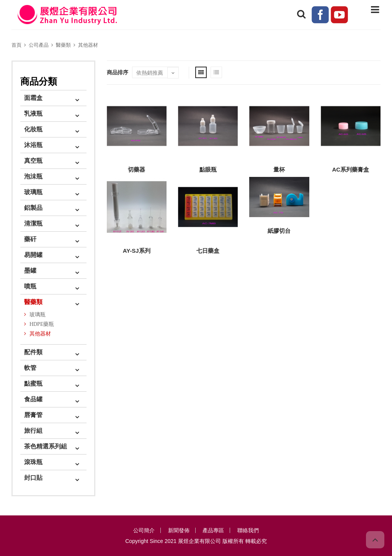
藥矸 (30, 239)
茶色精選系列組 (46, 446)
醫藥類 (63, 45)
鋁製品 (33, 208)
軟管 (30, 368)
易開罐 (33, 255)
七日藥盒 (208, 251)
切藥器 (136, 169)
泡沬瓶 (33, 176)
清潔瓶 (33, 223)
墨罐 (30, 271)
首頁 (16, 45)
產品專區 (213, 530)
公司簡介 (144, 530)
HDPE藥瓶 (42, 324)
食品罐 (33, 399)
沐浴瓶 (33, 145)
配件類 (33, 352)
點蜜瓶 (33, 383)
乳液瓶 (33, 114)
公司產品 (39, 45)
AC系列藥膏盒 (350, 169)
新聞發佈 (179, 530)
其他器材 (88, 45)
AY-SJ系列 (137, 251)
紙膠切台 (279, 231)
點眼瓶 (208, 169)
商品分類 (39, 81)
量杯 (279, 169)
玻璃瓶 (33, 192)
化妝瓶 (33, 129)
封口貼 (33, 478)
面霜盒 (33, 98)
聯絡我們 (248, 530)
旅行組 (33, 431)
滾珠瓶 (33, 462)
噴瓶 (30, 286)
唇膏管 (33, 415)
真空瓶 (33, 161)
